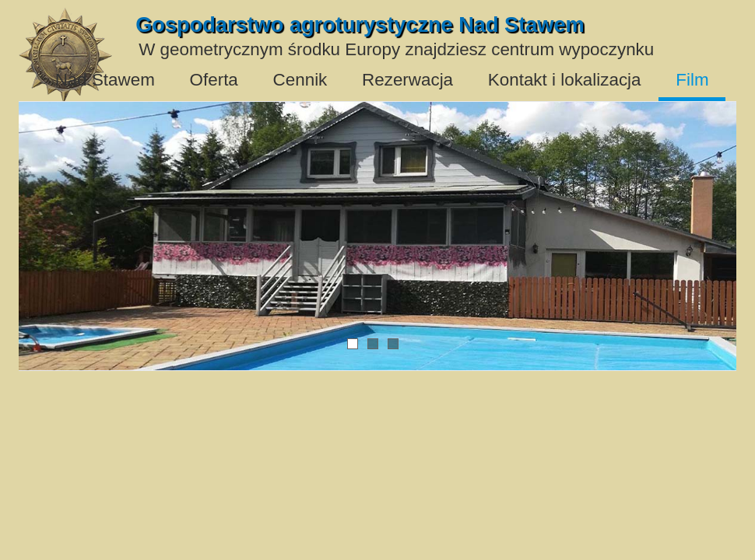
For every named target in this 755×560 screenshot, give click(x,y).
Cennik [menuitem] (300, 80)
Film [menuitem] (692, 80)
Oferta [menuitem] (214, 80)
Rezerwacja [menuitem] (407, 80)
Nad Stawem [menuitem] (105, 80)
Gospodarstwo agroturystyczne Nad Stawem (360, 24)
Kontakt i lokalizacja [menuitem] (565, 80)
